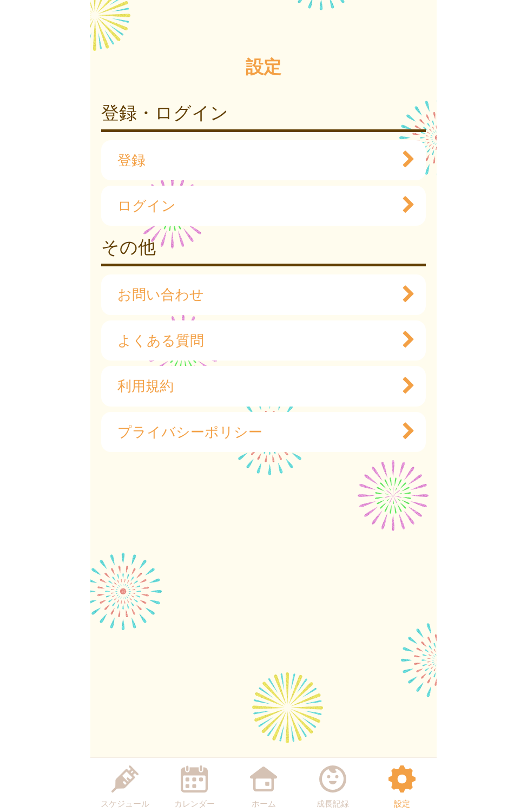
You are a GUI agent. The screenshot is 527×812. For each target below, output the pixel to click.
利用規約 (261, 386)
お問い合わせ (261, 294)
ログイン (261, 206)
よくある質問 (261, 340)
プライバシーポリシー (261, 432)
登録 (261, 160)
